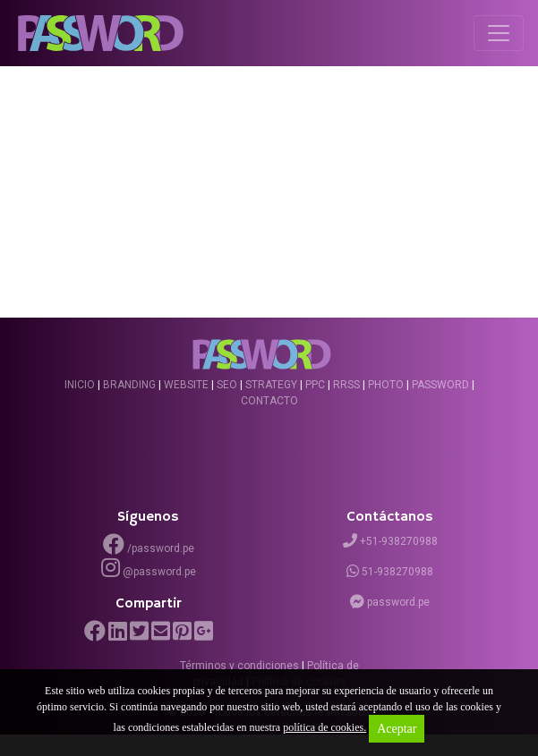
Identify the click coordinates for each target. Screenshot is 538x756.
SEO (227, 385)
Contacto (269, 401)
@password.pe (149, 572)
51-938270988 (390, 572)
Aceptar (397, 729)
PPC (315, 385)
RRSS (346, 385)
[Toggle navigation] (499, 33)
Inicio (80, 385)
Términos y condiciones (239, 666)
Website (186, 385)
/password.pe (149, 544)
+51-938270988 (390, 541)
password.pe (390, 602)
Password (440, 385)
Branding (129, 385)
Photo (386, 385)
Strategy (271, 385)
